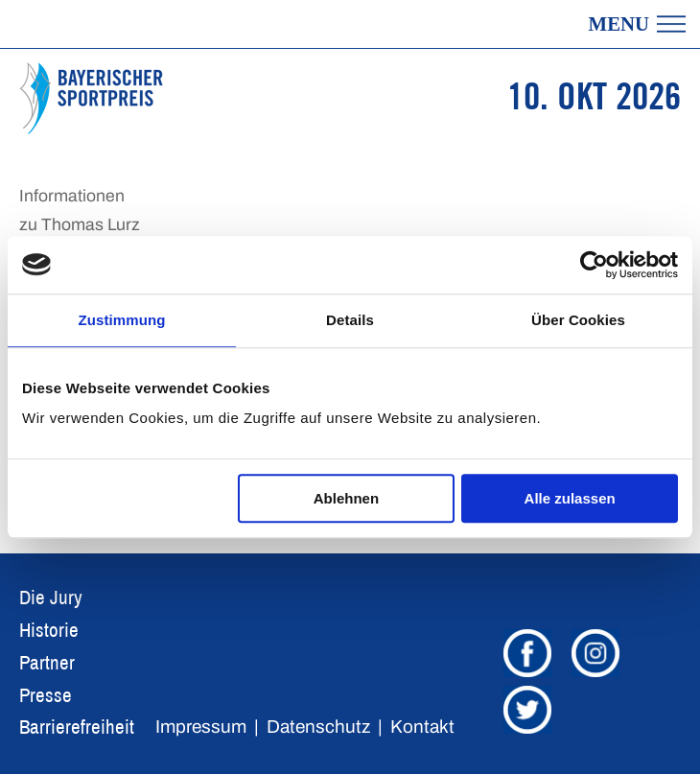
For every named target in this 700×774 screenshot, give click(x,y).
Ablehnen (346, 498)
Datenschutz (318, 727)
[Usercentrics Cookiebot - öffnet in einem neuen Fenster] (594, 265)
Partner (47, 662)
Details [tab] (350, 320)
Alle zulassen (570, 498)
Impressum (201, 727)
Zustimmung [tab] (122, 320)
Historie (49, 630)
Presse (46, 695)
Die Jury (51, 597)
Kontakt (422, 727)
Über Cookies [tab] (578, 320)
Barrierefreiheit (77, 727)
